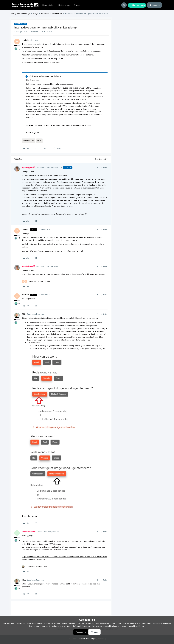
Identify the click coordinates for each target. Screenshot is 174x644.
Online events (64, 5)
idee (42, 274)
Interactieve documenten (52, 14)
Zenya (35, 14)
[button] (137, 5)
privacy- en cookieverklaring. (132, 626)
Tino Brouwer (28, 532)
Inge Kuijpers (27, 168)
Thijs (24, 314)
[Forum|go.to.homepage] (25, 5)
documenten (28, 141)
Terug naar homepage (21, 14)
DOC (39, 141)
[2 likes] (36, 281)
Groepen (77, 5)
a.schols (25, 40)
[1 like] (34, 567)
